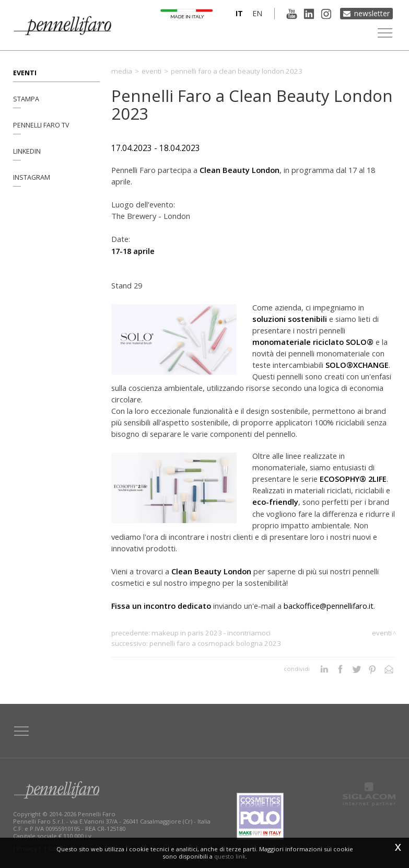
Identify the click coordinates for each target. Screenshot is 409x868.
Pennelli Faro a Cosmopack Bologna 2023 (215, 643)
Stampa (26, 99)
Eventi (25, 73)
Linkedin (27, 151)
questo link (230, 856)
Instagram (32, 177)
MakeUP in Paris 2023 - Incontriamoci (211, 633)
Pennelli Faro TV (41, 125)
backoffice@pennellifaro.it (329, 606)
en (257, 13)
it (239, 13)
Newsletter (372, 13)
